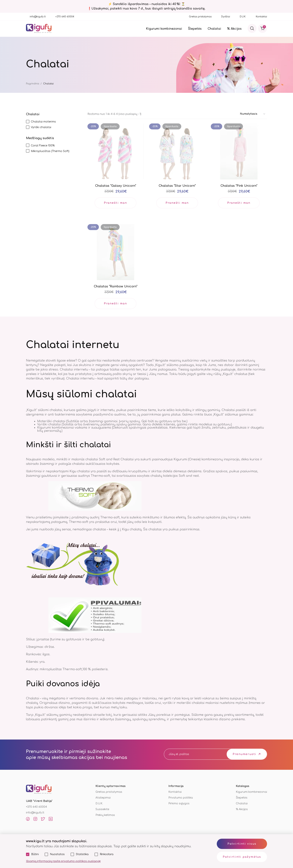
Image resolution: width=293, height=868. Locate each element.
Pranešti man (115, 203)
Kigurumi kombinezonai (164, 29)
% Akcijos (234, 29)
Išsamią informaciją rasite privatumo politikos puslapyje (63, 861)
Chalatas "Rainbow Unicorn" (116, 286)
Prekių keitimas (105, 815)
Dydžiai (226, 17)
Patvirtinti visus (242, 844)
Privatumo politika (181, 798)
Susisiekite (102, 809)
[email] (192, 754)
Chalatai (214, 29)
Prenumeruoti (245, 754)
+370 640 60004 (65, 17)
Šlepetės (195, 29)
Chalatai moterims (43, 122)
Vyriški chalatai (41, 127)
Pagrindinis (33, 84)
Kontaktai (261, 17)
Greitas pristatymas (200, 17)
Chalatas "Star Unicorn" (177, 186)
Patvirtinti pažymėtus (242, 857)
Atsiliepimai (103, 798)
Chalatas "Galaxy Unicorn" (116, 186)
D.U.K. (243, 17)
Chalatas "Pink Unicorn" (239, 186)
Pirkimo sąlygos (179, 803)
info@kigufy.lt (38, 17)
